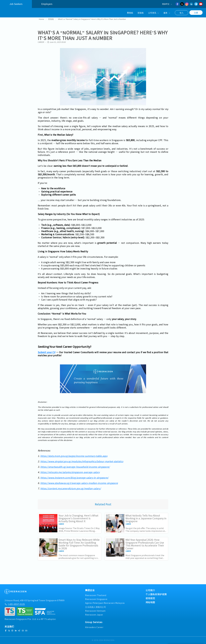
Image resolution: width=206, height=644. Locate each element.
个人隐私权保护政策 (156, 594)
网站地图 (150, 602)
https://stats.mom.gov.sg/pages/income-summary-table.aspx (74, 460)
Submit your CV (47, 356)
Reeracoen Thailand (96, 595)
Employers (47, 4)
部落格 (141, 13)
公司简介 (150, 590)
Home (41, 23)
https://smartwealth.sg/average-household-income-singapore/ (75, 471)
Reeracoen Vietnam (95, 611)
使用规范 (150, 598)
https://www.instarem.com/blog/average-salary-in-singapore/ (74, 482)
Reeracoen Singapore (96, 599)
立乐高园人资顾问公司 (95, 607)
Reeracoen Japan (94, 615)
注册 (196, 13)
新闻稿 (130, 13)
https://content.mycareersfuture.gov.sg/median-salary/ (71, 493)
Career (41, 46)
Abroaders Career (94, 627)
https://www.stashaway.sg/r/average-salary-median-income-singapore (79, 487)
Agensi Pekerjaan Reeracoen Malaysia (105, 603)
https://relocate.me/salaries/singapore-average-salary (70, 476)
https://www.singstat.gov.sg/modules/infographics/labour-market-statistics (82, 466)
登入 (182, 13)
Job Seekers (16, 4)
